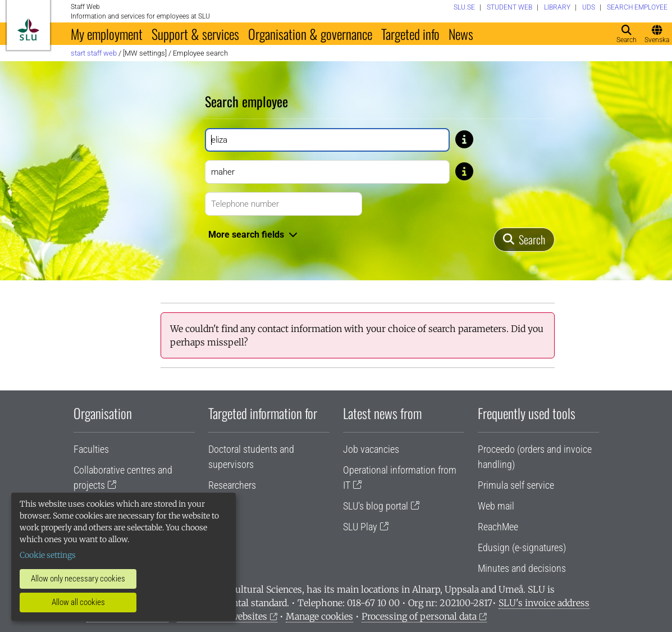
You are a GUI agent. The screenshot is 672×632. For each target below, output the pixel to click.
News (461, 34)
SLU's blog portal (376, 506)
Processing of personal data (419, 616)
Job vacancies (371, 449)
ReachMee (498, 527)
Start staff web (94, 53)
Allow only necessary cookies (78, 579)
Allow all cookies (78, 602)
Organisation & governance (310, 34)
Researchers (232, 485)
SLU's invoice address (544, 603)
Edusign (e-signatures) (522, 547)
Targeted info (410, 34)
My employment (107, 34)
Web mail (496, 506)
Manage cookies (319, 616)
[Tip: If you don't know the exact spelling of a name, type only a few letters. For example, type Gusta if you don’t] (464, 139)
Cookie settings (48, 555)
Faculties (91, 449)
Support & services (195, 34)
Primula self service (516, 485)
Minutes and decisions (522, 568)
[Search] (524, 240)
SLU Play (360, 527)
